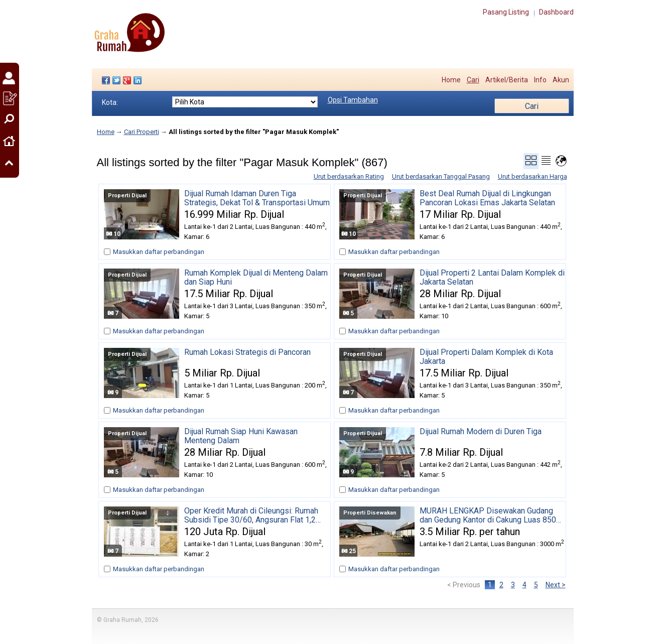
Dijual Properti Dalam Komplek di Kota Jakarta (486, 357)
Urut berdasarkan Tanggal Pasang (441, 176)
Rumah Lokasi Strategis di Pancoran (247, 352)
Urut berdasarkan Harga (533, 176)
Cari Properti (142, 132)
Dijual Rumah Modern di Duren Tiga (481, 432)
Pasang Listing (506, 12)
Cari (473, 80)
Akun (561, 80)
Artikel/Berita (507, 80)
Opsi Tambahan (353, 100)
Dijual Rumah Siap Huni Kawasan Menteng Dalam (241, 436)
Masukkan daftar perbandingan (159, 252)
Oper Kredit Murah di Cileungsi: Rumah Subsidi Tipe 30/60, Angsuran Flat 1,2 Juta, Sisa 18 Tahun (251, 516)
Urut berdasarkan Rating (349, 176)
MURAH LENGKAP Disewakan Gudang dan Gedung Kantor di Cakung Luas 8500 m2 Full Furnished (490, 516)
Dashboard (556, 12)
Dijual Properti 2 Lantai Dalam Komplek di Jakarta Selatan (492, 278)
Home (451, 80)
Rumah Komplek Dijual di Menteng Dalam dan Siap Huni (256, 278)
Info (540, 80)
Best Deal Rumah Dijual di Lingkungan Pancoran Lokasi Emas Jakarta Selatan (487, 198)
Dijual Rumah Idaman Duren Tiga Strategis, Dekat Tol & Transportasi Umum (257, 198)
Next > (556, 585)
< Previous (464, 585)
